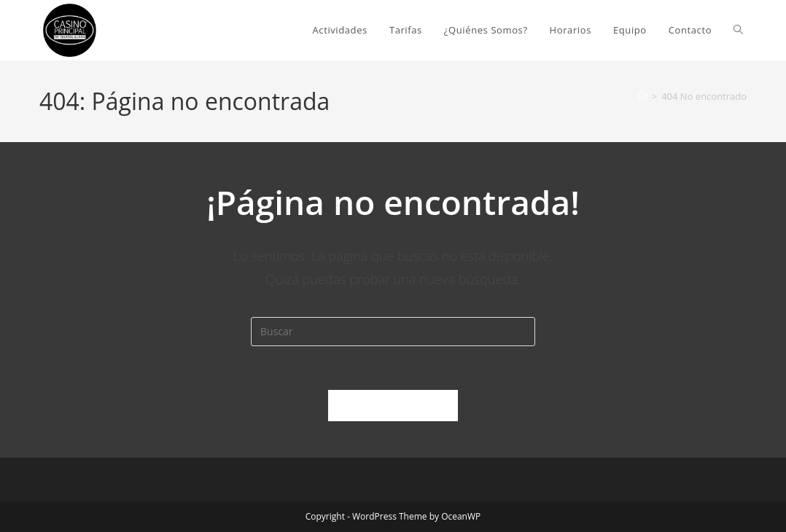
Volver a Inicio (393, 405)
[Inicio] (643, 96)
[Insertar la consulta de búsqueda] (393, 332)
